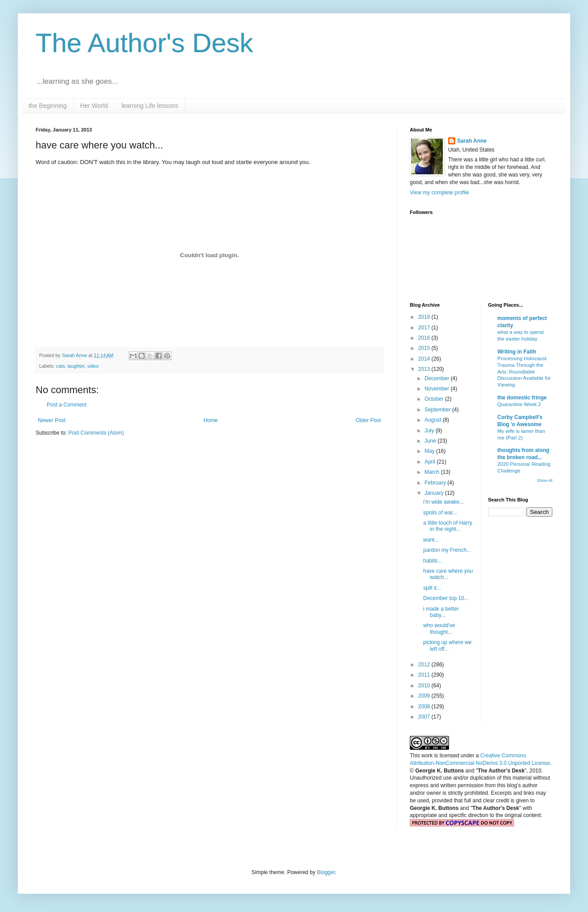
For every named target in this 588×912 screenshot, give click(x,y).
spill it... (432, 588)
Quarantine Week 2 (519, 404)
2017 (425, 328)
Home (211, 420)
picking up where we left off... (447, 645)
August (434, 420)
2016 (425, 338)
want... (431, 540)
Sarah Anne (472, 141)
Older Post (368, 420)
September (438, 410)
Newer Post (52, 420)
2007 (425, 717)
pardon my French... (447, 550)
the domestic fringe (522, 398)
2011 (425, 675)
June (431, 441)
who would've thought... (439, 629)
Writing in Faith (517, 352)
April (431, 462)
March (433, 472)
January (435, 493)
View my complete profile (439, 193)
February (436, 483)
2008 (425, 707)
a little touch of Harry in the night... (448, 526)
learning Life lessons (150, 106)
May (430, 451)
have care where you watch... (448, 574)
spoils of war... (440, 513)
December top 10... (446, 598)
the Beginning (48, 106)
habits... (433, 561)
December (438, 378)
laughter (76, 366)
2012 (425, 665)
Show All (545, 481)
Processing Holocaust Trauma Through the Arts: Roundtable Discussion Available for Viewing (524, 372)
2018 (425, 317)
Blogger (326, 872)
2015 (425, 348)
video (93, 366)
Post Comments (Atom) (96, 433)
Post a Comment (67, 405)
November (438, 389)
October (435, 399)
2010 (425, 686)
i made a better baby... (441, 612)
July (430, 431)
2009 (425, 696)
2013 (425, 369)
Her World (94, 106)
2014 (425, 359)
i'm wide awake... (443, 502)
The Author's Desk (144, 43)
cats (61, 366)
